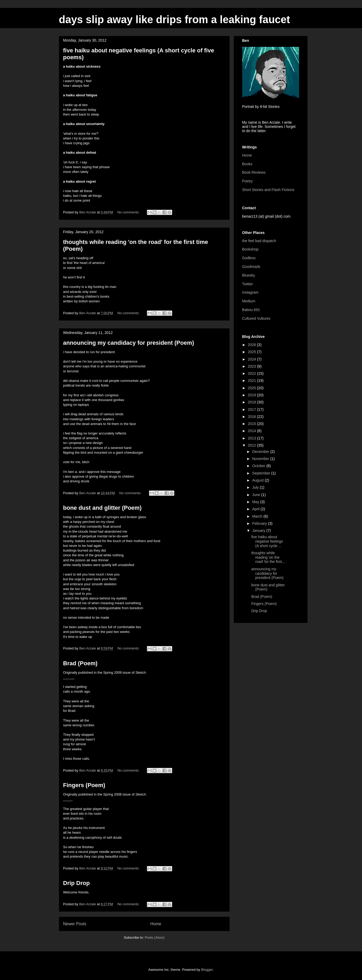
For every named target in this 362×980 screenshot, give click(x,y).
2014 (252, 431)
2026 (252, 345)
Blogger (207, 970)
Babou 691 (251, 310)
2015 (252, 424)
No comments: (129, 212)
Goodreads (251, 267)
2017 (252, 409)
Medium (249, 301)
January (259, 531)
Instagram (250, 292)
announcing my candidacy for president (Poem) (129, 343)
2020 (252, 388)
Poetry (247, 181)
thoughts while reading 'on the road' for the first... (268, 557)
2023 (252, 366)
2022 (252, 373)
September (262, 473)
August (258, 480)
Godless (249, 258)
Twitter (248, 284)
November (261, 459)
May (256, 502)
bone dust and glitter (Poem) (102, 508)
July (256, 487)
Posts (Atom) (155, 937)
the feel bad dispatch (259, 241)
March (258, 516)
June (257, 495)
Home (156, 924)
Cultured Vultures (256, 318)
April (256, 509)
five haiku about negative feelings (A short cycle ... (267, 541)
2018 (252, 402)
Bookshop (250, 249)
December (261, 452)
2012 (252, 445)
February (260, 523)
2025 (252, 352)
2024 (252, 359)
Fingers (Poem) (84, 785)
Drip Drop (76, 883)
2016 (252, 417)
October (259, 466)
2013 (252, 438)
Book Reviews (254, 172)
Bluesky (249, 275)
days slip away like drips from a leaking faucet (175, 19)
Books (247, 164)
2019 (252, 395)
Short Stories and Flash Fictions (268, 190)
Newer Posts (75, 924)
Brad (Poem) (80, 663)
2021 (252, 381)
